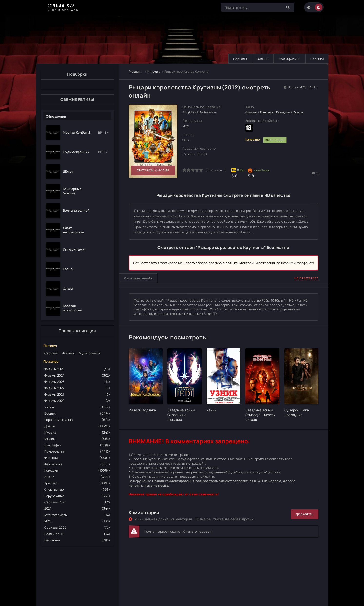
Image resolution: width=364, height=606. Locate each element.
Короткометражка (77, 420)
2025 (77, 521)
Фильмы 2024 (77, 375)
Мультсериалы (77, 515)
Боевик (77, 413)
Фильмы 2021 (77, 394)
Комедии (77, 470)
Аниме (77, 477)
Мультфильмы (289, 59)
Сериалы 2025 (77, 527)
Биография (77, 445)
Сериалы (238, 59)
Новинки (317, 59)
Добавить (305, 514)
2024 (77, 508)
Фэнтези (77, 458)
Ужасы (77, 407)
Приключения (77, 451)
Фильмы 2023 (77, 382)
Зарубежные (77, 496)
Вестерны (77, 540)
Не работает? (306, 278)
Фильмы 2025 (77, 369)
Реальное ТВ (77, 534)
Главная (135, 72)
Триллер (77, 483)
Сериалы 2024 (77, 502)
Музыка (77, 432)
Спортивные (77, 489)
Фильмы (262, 59)
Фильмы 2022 (77, 388)
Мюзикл (77, 439)
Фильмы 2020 (77, 401)
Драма (77, 426)
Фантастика (77, 464)
